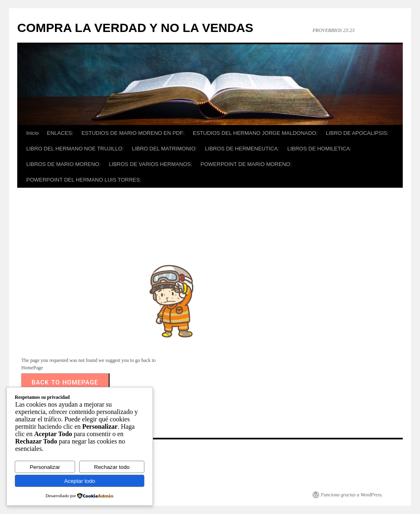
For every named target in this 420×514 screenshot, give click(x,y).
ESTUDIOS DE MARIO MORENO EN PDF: (133, 133)
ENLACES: (60, 133)
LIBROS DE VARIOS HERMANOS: (150, 164)
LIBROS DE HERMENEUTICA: (242, 149)
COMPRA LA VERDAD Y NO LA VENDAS (135, 28)
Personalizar (45, 467)
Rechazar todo (112, 467)
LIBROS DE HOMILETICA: (319, 149)
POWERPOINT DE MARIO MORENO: (246, 164)
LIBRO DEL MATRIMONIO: (164, 149)
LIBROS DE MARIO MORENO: (63, 164)
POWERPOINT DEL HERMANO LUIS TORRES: (84, 180)
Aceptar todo (80, 481)
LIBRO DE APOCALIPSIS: (357, 133)
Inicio (32, 133)
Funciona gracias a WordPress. (352, 495)
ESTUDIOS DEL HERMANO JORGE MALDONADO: (255, 133)
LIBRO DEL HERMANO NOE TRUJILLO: (75, 149)
